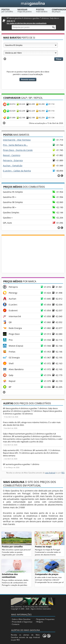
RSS (63, 473)
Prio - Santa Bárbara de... (15, 145)
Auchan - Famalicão (13, 166)
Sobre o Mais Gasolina (21, 619)
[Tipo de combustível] (31, 45)
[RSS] (49, 636)
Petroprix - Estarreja (13, 160)
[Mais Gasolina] (33, 4)
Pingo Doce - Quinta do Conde (18, 150)
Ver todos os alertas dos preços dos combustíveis (27, 23)
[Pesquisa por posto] (34, 27)
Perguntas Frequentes (45, 619)
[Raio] (31, 53)
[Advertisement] (33, 254)
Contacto (16, 624)
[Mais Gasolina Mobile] (44, 636)
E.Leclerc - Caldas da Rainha (17, 171)
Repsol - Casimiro (12, 155)
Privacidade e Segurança (22, 622)
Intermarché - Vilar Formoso (17, 140)
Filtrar (59, 59)
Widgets (40, 622)
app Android (50, 473)
